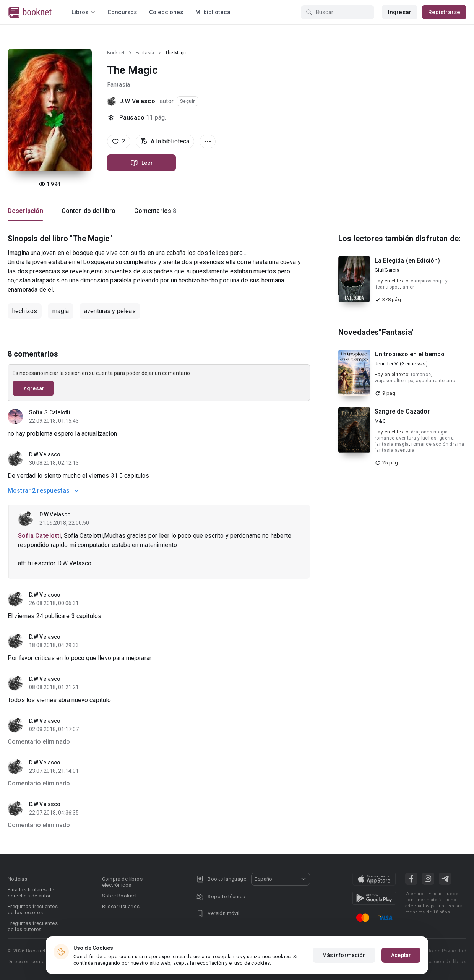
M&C (380, 421)
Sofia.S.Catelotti (50, 412)
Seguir (187, 101)
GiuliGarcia (387, 270)
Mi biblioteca (213, 12)
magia (61, 311)
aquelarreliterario (435, 381)
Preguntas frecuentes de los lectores (33, 909)
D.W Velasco (137, 101)
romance (421, 375)
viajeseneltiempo (394, 381)
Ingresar (400, 12)
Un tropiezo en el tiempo (410, 354)
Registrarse (444, 12)
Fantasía (145, 53)
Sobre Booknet (120, 896)
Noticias (17, 879)
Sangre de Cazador (402, 411)
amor (408, 287)
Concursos (122, 12)
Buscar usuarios (121, 906)
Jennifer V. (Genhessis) (401, 364)
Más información (344, 955)
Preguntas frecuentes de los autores (33, 926)
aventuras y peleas (110, 311)
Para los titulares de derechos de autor (31, 893)
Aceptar (401, 955)
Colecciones (166, 12)
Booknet (116, 53)
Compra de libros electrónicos (122, 882)
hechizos (25, 311)
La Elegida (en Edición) (407, 260)
